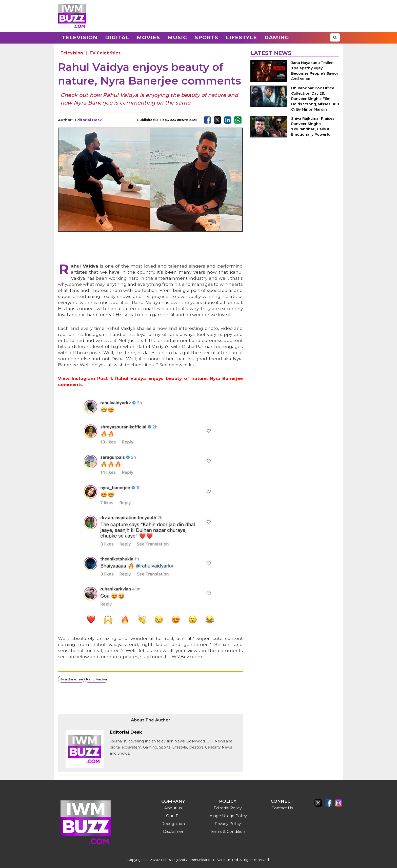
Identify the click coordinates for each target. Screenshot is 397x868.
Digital (117, 37)
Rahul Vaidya (96, 679)
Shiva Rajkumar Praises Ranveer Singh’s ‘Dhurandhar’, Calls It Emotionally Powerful (313, 126)
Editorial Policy (228, 808)
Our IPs (173, 816)
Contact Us (282, 808)
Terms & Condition (228, 831)
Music (177, 37)
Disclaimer (173, 831)
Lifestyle (241, 37)
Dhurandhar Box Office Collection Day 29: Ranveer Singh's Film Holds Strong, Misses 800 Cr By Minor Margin (315, 99)
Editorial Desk (88, 120)
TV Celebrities (105, 53)
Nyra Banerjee (71, 679)
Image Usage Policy (228, 816)
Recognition (173, 824)
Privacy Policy (228, 824)
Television (80, 37)
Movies (148, 37)
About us (173, 808)
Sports (206, 37)
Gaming (277, 37)
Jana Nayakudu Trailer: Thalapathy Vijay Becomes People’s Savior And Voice (315, 71)
